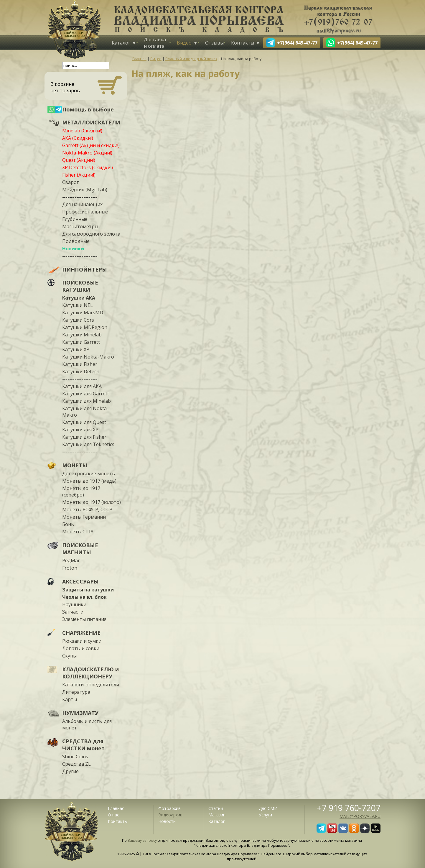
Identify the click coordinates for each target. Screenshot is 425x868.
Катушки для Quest (84, 422)
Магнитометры (80, 226)
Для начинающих (82, 204)
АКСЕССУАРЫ (80, 581)
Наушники (74, 604)
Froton (70, 568)
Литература (76, 692)
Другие (70, 771)
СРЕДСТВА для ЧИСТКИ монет (83, 745)
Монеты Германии (84, 517)
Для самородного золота (91, 234)
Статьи (216, 808)
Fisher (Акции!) (79, 175)
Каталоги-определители (91, 685)
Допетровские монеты (89, 474)
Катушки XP (76, 349)
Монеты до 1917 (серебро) (81, 491)
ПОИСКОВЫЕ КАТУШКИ (80, 286)
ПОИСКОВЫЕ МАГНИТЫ (80, 549)
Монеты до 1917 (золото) (92, 502)
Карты (70, 699)
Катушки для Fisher (84, 437)
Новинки (73, 249)
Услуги (265, 815)
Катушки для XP (80, 430)
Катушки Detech (81, 371)
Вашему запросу (142, 840)
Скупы (69, 656)
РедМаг (71, 560)
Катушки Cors (78, 320)
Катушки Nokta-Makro (88, 357)
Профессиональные (85, 212)
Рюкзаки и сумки (82, 641)
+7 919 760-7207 (349, 808)
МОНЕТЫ (75, 465)
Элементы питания (84, 619)
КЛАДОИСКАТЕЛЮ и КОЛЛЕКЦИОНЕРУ (90, 673)
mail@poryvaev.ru (360, 816)
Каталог (121, 43)
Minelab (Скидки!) (82, 131)
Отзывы (214, 43)
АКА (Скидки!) (78, 138)
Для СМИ (268, 808)
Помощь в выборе (88, 109)
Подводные (76, 241)
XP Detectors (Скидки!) (88, 167)
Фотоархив (169, 808)
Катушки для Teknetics (88, 444)
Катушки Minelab (82, 335)
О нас (113, 815)
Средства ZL (76, 764)
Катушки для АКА (82, 386)
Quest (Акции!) (79, 160)
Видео (184, 43)
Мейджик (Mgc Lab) (85, 190)
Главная (116, 808)
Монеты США (78, 532)
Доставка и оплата (155, 43)
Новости (167, 821)
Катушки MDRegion (85, 327)
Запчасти (73, 612)
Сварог (70, 182)
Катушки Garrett (81, 342)
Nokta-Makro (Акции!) (87, 153)
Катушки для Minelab (87, 401)
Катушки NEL (78, 305)
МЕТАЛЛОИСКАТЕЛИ (91, 122)
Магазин (217, 815)
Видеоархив (170, 815)
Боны (68, 524)
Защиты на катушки (88, 590)
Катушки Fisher (80, 364)
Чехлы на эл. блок (84, 597)
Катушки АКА (79, 298)
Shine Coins (75, 757)
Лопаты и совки (81, 648)
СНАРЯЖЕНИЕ (81, 633)
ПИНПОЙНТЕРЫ (85, 269)
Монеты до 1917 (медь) (89, 481)
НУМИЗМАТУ (80, 713)
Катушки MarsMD (83, 313)
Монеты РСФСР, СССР (87, 509)
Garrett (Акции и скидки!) (91, 145)
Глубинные (75, 219)
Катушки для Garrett (86, 394)
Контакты (243, 43)
